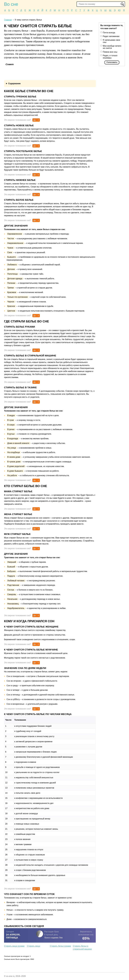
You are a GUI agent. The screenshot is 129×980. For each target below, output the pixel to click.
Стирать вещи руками (14, 946)
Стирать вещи (34, 946)
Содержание (14, 84)
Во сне (11, 4)
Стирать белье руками (60, 946)
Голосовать (112, 62)
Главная (8, 20)
